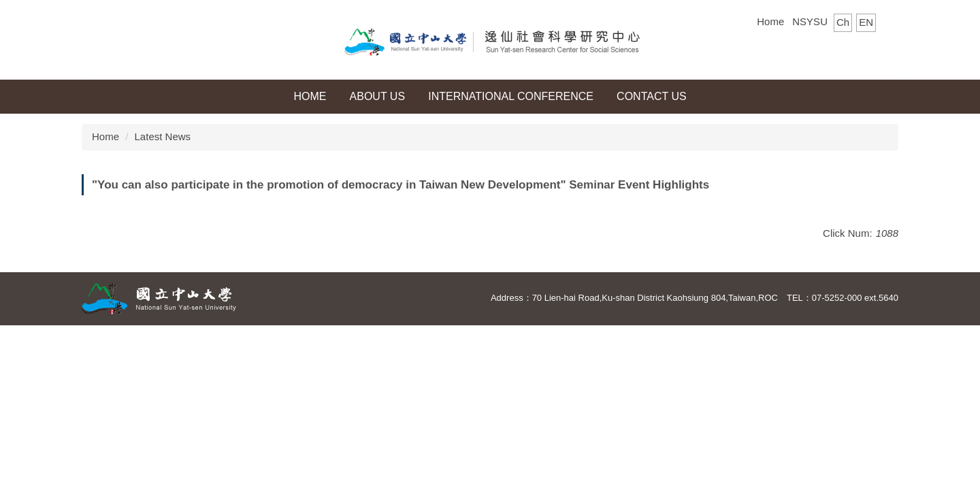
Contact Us (652, 96)
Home (770, 21)
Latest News (163, 136)
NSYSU (810, 21)
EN (866, 22)
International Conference (511, 96)
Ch (843, 22)
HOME (310, 96)
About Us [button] (378, 96)
